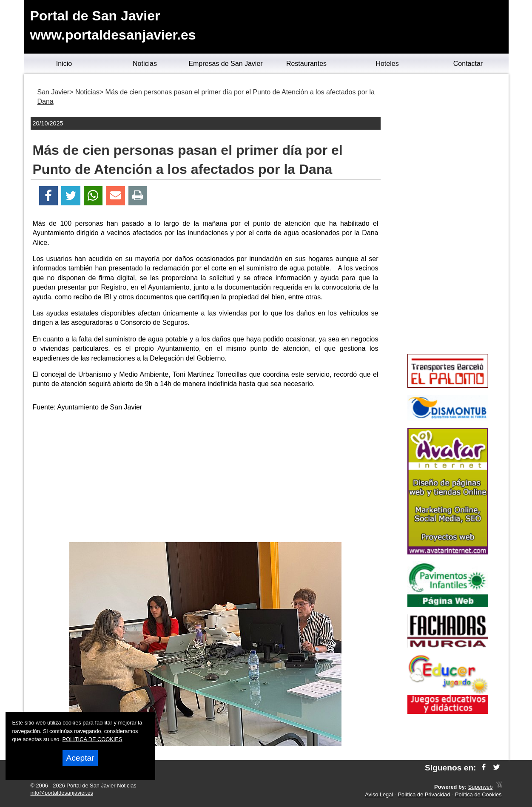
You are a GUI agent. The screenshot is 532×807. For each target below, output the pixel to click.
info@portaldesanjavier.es (62, 793)
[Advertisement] (205, 478)
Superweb (481, 787)
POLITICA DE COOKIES (92, 739)
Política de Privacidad (424, 794)
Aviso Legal (379, 794)
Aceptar (80, 758)
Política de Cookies (478, 794)
